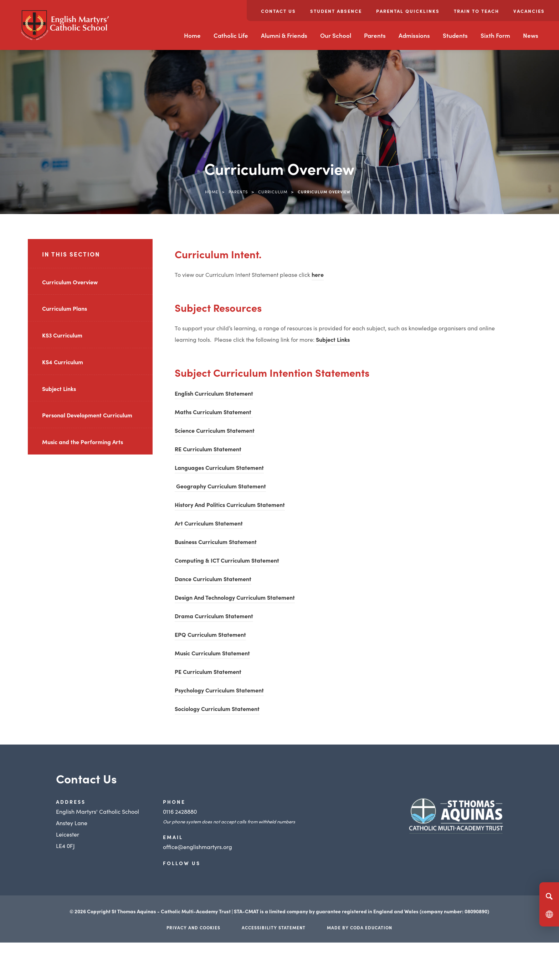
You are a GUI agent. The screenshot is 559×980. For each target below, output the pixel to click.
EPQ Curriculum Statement (210, 635)
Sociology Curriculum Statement (217, 710)
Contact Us (278, 11)
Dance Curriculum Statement (213, 580)
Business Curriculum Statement (216, 543)
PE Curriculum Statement (208, 672)
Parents (375, 35)
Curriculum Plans (65, 308)
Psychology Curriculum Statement (219, 691)
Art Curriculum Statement (209, 524)
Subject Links (59, 389)
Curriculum (273, 192)
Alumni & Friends (284, 35)
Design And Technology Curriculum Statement (235, 598)
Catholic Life (231, 35)
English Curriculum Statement (214, 394)
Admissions (414, 35)
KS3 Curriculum (62, 335)
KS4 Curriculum (63, 362)
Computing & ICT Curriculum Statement (227, 561)
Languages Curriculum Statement (219, 468)
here (318, 275)
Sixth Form (495, 35)
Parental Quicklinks (408, 11)
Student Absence (336, 11)
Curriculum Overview (70, 282)
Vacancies (529, 11)
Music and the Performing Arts (83, 442)
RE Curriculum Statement (208, 449)
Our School (336, 35)
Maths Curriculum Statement (214, 413)
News (531, 35)
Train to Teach (476, 11)
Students (455, 35)
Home (192, 35)
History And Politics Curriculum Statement (230, 506)
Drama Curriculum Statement (214, 617)
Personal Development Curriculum (87, 415)
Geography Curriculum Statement (220, 487)
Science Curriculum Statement (215, 431)
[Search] (549, 896)
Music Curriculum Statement (212, 654)
